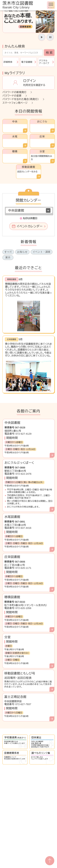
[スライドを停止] (50, 37)
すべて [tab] (8, 252)
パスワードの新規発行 (14, 92)
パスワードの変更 (12, 96)
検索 (50, 53)
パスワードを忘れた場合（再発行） (21, 99)
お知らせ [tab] (22, 252)
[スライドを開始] (42, 37)
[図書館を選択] (29, 210)
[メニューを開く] (51, 5)
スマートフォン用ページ (15, 103)
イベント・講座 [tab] (42, 252)
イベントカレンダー (30, 226)
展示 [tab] (8, 257)
